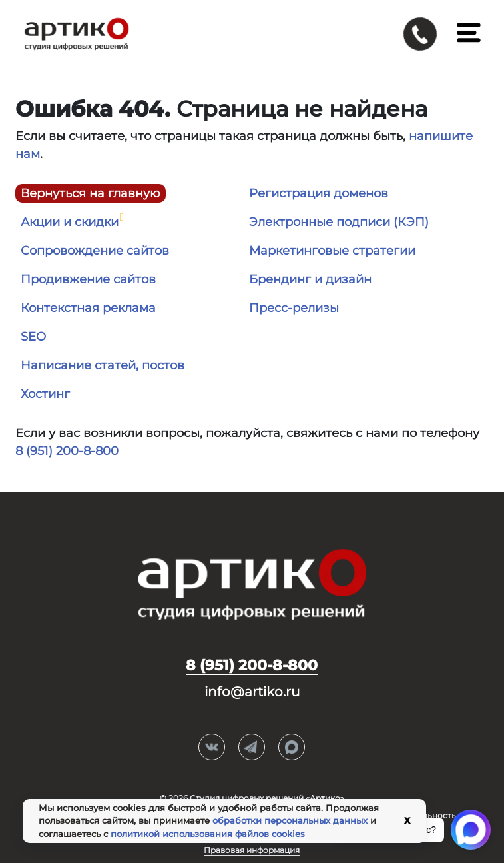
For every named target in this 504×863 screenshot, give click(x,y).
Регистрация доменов (319, 193)
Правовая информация (252, 850)
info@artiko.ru (252, 692)
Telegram (252, 748)
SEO (33, 337)
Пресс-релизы (294, 308)
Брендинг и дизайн (310, 279)
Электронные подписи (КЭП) (339, 222)
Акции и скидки (70, 222)
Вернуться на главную (91, 193)
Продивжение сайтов (88, 279)
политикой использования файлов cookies (208, 834)
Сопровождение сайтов (95, 251)
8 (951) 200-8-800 (67, 451)
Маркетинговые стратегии (332, 251)
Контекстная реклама (88, 308)
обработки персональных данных (290, 820)
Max (292, 748)
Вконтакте (212, 748)
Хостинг (45, 394)
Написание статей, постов (103, 365)
